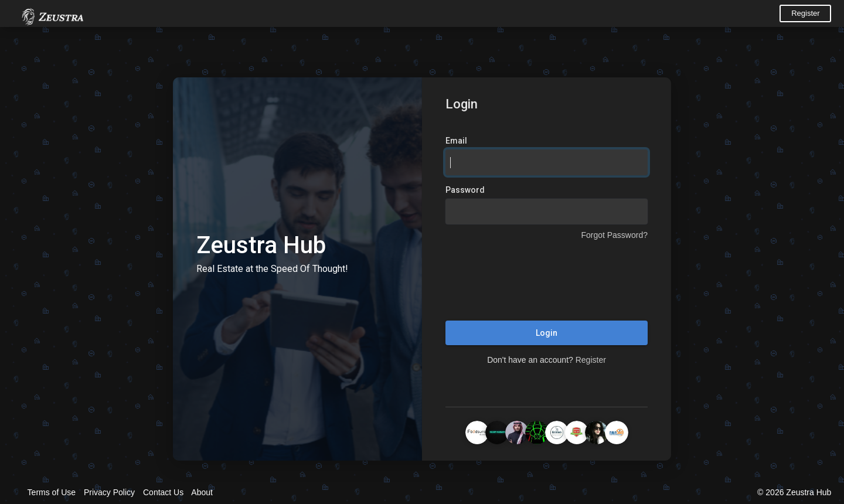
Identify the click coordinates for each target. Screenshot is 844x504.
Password (465, 190)
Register (805, 13)
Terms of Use (52, 492)
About (202, 492)
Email (456, 141)
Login (547, 333)
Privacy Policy (109, 492)
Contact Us (163, 492)
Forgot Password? (614, 235)
